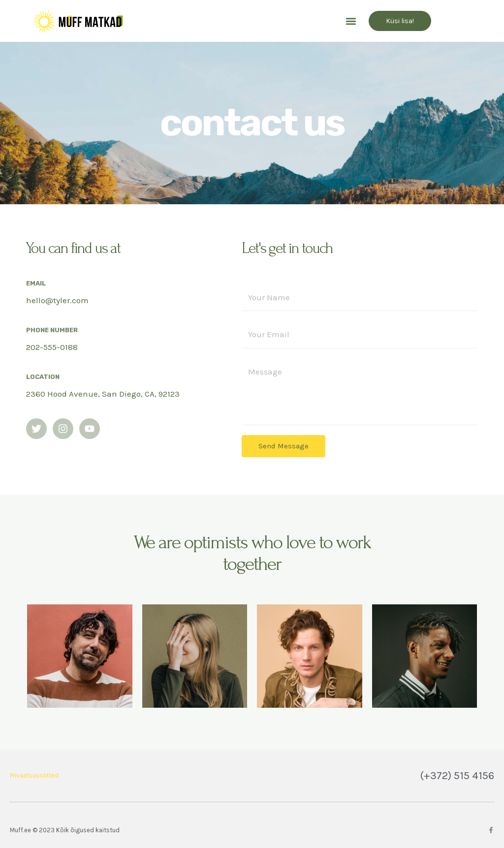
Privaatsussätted (34, 775)
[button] (351, 21)
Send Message (283, 446)
